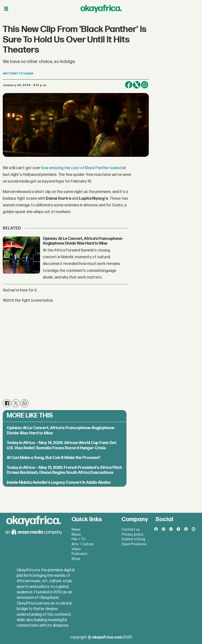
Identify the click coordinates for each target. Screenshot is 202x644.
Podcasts (80, 554)
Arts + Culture (83, 544)
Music (76, 534)
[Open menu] (6, 9)
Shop (76, 559)
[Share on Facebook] (129, 85)
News (76, 530)
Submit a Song (133, 539)
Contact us (131, 530)
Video (76, 549)
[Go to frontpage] (101, 9)
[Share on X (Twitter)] (137, 85)
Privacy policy (132, 534)
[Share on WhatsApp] (145, 85)
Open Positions (134, 544)
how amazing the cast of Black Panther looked (81, 168)
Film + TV (79, 539)
